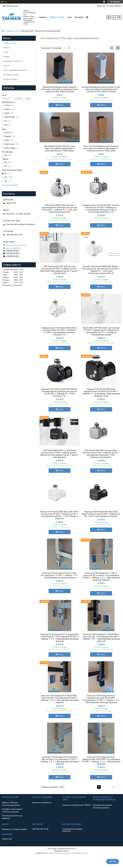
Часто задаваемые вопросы (15, 70)
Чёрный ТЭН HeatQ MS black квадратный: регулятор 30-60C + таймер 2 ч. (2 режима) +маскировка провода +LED (101, 392)
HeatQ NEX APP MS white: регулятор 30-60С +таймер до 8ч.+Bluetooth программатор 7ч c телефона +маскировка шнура (101, 331)
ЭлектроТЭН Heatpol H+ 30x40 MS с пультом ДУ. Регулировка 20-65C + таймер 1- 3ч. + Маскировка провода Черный (60, 699)
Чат (113, 861)
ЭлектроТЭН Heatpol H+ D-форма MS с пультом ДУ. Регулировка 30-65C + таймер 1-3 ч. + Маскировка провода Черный (60, 638)
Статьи (6, 66)
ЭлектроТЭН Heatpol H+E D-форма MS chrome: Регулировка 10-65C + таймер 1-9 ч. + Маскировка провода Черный (60, 760)
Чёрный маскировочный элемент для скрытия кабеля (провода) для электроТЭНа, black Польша (60, 89)
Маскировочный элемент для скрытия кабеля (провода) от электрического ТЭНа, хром (60, 148)
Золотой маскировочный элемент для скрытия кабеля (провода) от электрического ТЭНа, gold (101, 148)
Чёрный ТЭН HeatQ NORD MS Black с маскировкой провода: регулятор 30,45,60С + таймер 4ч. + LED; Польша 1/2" (60, 392)
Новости (7, 48)
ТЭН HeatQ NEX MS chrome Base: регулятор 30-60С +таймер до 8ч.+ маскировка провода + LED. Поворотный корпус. (101, 454)
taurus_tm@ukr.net (13, 248)
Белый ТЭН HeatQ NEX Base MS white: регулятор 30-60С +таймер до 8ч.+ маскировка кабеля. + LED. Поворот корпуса (60, 515)
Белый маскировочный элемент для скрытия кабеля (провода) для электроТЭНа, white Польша (101, 89)
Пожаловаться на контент (54, 853)
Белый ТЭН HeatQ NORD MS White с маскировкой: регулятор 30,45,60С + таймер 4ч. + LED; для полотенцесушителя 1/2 (101, 270)
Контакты (79, 17)
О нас (70, 17)
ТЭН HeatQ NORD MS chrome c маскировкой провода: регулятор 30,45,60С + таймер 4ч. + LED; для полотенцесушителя (60, 209)
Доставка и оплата (11, 75)
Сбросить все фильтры (10, 185)
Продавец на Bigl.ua (62, 851)
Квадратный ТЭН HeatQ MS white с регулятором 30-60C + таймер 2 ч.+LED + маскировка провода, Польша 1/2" (60, 331)
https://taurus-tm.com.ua (16, 245)
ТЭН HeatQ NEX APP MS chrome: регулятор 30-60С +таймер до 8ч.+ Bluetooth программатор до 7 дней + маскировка (60, 270)
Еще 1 (7, 125)
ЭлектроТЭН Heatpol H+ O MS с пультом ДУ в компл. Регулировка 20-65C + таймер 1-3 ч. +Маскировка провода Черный (101, 576)
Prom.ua (73, 849)
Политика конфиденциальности (76, 853)
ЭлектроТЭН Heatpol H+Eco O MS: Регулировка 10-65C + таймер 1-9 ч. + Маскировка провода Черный (60, 575)
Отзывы (7, 57)
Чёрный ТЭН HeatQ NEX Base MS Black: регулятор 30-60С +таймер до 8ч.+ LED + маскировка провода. (101, 514)
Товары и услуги (57, 17)
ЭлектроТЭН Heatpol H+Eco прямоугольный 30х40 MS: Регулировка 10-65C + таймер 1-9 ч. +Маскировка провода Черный (101, 699)
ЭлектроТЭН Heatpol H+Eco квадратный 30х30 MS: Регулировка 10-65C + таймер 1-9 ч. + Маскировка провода (101, 760)
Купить (61, 105)
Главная (43, 17)
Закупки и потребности (13, 61)
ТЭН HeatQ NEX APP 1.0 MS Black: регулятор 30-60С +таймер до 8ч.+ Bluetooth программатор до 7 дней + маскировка (60, 454)
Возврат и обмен (10, 79)
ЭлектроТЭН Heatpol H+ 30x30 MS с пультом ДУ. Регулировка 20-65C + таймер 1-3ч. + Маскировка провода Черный (101, 638)
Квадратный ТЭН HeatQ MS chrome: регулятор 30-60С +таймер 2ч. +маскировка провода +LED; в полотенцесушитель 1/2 (101, 209)
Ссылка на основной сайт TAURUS (77, 805)
